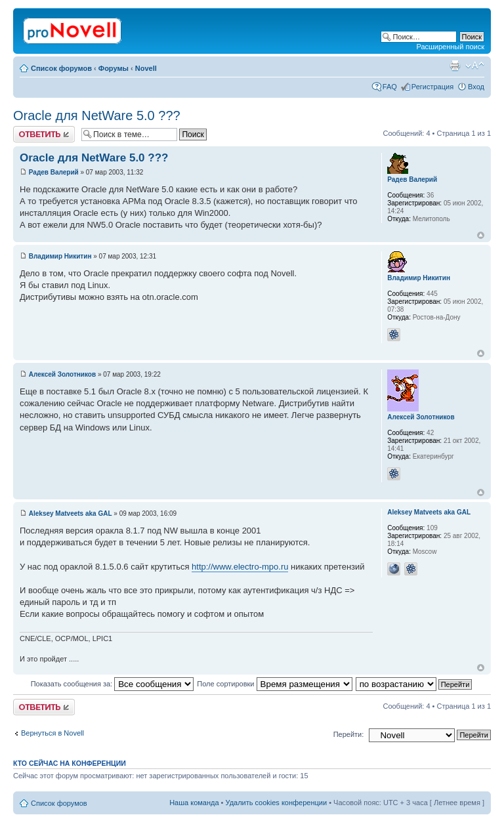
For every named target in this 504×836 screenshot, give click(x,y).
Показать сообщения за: (113, 684)
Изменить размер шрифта (475, 66)
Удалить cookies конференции (277, 803)
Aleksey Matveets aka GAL (71, 513)
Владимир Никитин (60, 256)
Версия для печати (455, 66)
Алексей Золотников (62, 374)
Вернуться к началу (481, 235)
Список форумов (61, 68)
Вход (476, 87)
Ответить (44, 134)
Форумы (114, 68)
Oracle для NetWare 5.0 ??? (97, 115)
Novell (146, 68)
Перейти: (349, 734)
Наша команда (194, 803)
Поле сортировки (274, 684)
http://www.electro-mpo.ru (240, 567)
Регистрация (432, 87)
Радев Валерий (54, 172)
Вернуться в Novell (52, 733)
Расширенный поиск (450, 47)
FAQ (390, 87)
